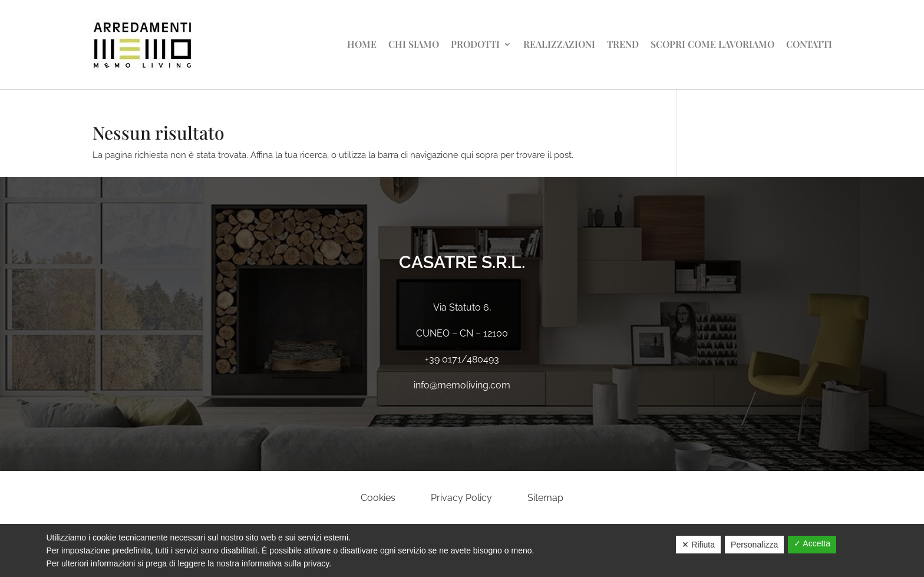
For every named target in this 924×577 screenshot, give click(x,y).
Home (362, 44)
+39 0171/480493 (462, 359)
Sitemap (545, 498)
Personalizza (754, 545)
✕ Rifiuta (698, 545)
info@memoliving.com (462, 385)
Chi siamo (414, 44)
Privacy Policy (461, 498)
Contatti (809, 44)
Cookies (378, 498)
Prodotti (475, 44)
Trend (623, 44)
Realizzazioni (559, 44)
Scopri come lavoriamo (712, 44)
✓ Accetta (812, 543)
